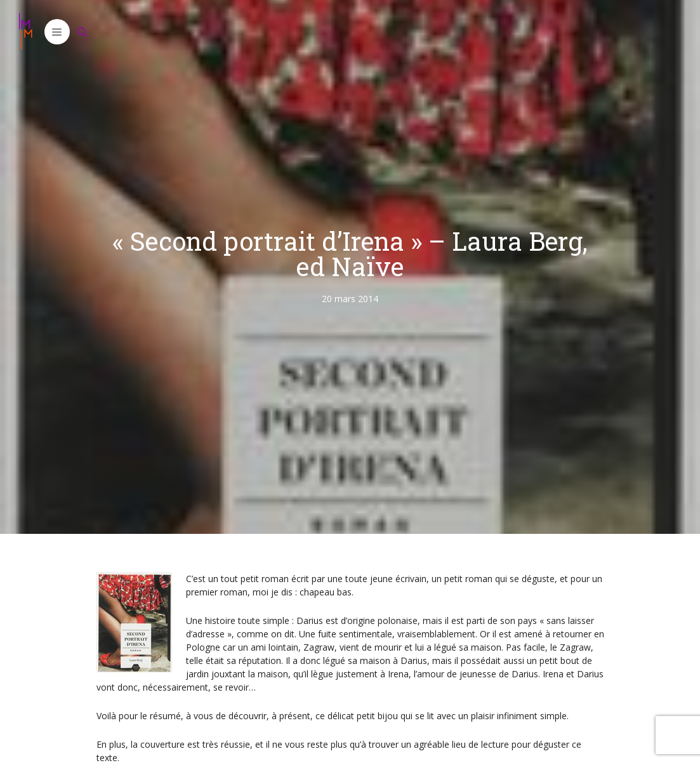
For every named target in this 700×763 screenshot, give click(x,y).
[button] (57, 32)
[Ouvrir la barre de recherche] (83, 32)
